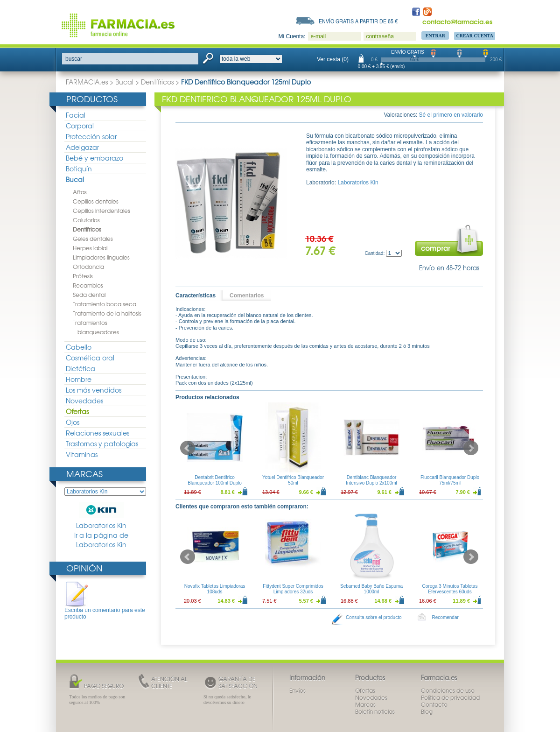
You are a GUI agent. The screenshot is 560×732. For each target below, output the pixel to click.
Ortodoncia (88, 267)
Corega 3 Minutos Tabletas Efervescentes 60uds (450, 589)
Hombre (79, 379)
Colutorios (86, 220)
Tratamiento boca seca (105, 304)
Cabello (79, 347)
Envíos (297, 690)
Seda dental (89, 295)
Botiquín (79, 169)
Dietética (80, 368)
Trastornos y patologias (102, 443)
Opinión (84, 568)
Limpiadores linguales (101, 257)
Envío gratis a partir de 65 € (358, 21)
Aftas (80, 192)
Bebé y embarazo (94, 158)
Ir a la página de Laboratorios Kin (101, 540)
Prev (188, 448)
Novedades (84, 401)
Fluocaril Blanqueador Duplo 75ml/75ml (450, 480)
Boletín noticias (375, 711)
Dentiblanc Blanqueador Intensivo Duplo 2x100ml (371, 480)
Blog (427, 711)
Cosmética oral (90, 358)
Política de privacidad (450, 697)
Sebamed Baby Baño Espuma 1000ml (371, 589)
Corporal (80, 126)
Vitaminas (82, 454)
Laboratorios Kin (101, 516)
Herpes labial (90, 248)
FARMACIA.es (87, 82)
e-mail (318, 36)
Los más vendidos (94, 390)
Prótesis (83, 276)
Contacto (434, 704)
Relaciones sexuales (98, 433)
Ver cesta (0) (333, 59)
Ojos (73, 422)
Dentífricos (157, 82)
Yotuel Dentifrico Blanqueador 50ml (293, 480)
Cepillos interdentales (101, 211)
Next (471, 448)
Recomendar (445, 617)
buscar (74, 59)
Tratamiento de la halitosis (107, 313)
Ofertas (77, 411)
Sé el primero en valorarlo (451, 115)
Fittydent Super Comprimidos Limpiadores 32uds (293, 589)
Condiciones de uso (448, 690)
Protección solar (91, 136)
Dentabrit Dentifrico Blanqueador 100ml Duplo (215, 480)
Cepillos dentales (96, 201)
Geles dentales (93, 239)
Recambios (88, 285)
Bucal (124, 82)
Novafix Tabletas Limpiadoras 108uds (215, 589)
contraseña (380, 36)
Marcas (84, 474)
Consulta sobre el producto (374, 617)
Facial (76, 115)
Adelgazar (82, 147)
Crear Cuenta (475, 36)
